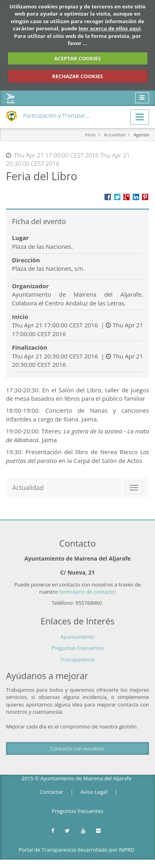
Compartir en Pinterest (145, 197)
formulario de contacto (87, 592)
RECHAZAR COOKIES (77, 76)
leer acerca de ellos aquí (110, 28)
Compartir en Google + (126, 197)
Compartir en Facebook (108, 197)
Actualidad (114, 135)
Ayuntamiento (77, 637)
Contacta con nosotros (77, 748)
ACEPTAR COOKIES (77, 58)
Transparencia (77, 659)
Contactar (51, 792)
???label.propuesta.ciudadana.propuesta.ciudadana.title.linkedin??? (136, 197)
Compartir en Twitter (117, 197)
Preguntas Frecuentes (77, 648)
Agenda (141, 135)
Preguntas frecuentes (77, 811)
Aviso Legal (94, 792)
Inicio (90, 135)
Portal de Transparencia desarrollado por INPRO (77, 850)
